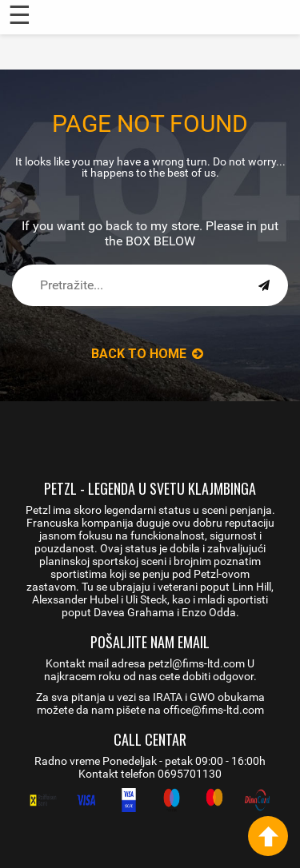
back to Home (147, 354)
